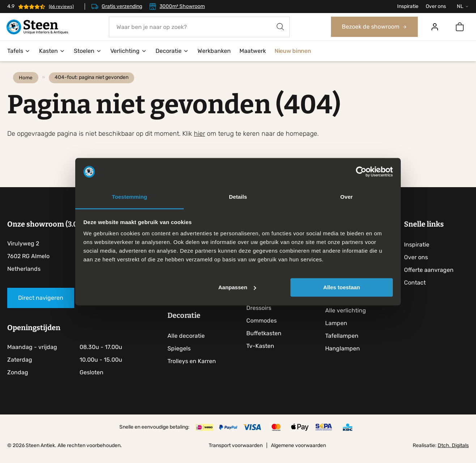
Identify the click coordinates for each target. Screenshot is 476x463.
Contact (418, 291)
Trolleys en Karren (194, 369)
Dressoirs (261, 316)
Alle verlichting (348, 318)
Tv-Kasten (262, 354)
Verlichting (129, 51)
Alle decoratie (188, 344)
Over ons (436, 6)
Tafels (19, 51)
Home (27, 85)
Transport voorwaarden (236, 453)
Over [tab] (347, 197)
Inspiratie (408, 6)
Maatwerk (253, 51)
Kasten (52, 51)
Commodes (264, 329)
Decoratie (172, 51)
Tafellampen (344, 344)
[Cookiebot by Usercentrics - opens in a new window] (361, 172)
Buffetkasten (266, 341)
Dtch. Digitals (453, 453)
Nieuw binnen (293, 51)
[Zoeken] (281, 27)
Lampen (339, 331)
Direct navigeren (41, 306)
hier (199, 142)
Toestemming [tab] (129, 197)
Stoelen (88, 51)
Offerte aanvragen (432, 278)
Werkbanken (214, 51)
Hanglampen (345, 356)
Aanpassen (237, 287)
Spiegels (181, 356)
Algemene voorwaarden (298, 453)
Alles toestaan (342, 287)
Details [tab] (238, 197)
